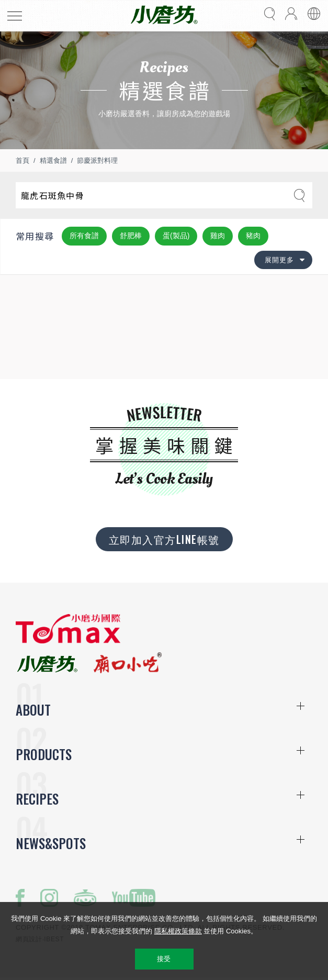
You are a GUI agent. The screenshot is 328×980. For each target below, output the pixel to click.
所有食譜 (84, 236)
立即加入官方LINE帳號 (164, 539)
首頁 (22, 160)
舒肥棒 (131, 236)
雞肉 (218, 236)
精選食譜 (53, 160)
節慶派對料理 (97, 160)
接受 (164, 959)
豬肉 (253, 236)
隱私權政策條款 (178, 931)
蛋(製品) (176, 236)
